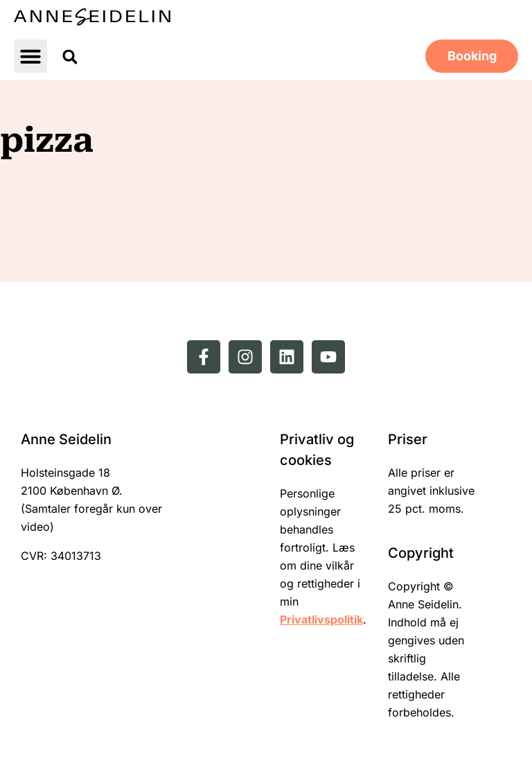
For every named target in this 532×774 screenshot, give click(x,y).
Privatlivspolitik (321, 619)
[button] (30, 56)
